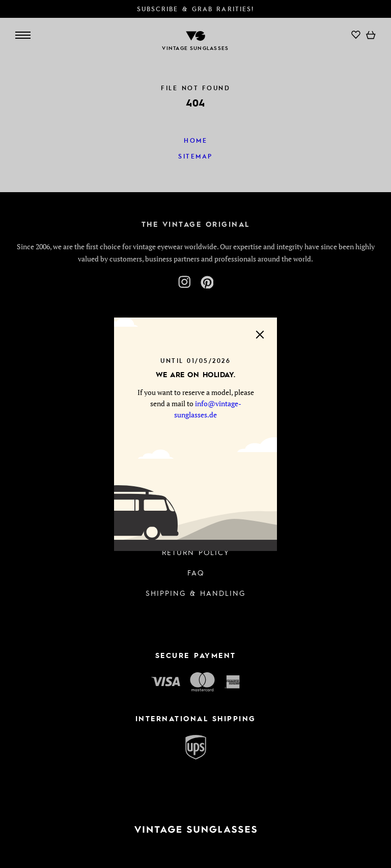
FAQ (196, 572)
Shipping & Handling (195, 593)
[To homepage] (195, 830)
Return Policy (196, 552)
